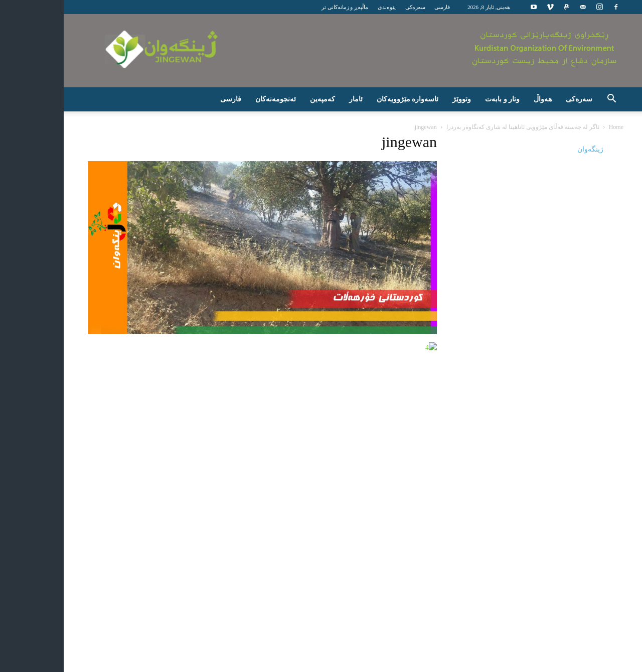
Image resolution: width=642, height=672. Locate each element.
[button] (577, 100)
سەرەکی (381, 7)
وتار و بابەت (468, 99)
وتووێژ (427, 99)
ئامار (321, 99)
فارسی (408, 7)
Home (582, 127)
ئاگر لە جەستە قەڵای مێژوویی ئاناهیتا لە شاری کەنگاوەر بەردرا (488, 127)
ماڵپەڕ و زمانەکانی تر (310, 7)
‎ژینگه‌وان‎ (556, 149)
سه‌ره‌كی (544, 99)
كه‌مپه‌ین (288, 99)
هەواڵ (508, 99)
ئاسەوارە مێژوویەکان (373, 99)
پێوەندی (352, 7)
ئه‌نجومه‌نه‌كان (241, 99)
